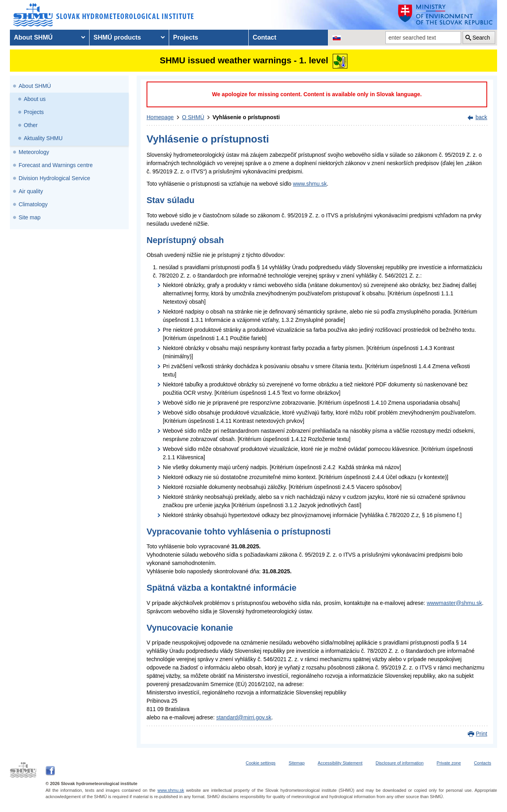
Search (481, 38)
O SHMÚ (193, 117)
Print (481, 734)
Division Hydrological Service (54, 178)
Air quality (31, 191)
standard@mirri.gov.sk (244, 717)
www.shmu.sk (310, 184)
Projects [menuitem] (186, 37)
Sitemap (297, 763)
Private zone (449, 763)
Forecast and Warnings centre (56, 165)
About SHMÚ (35, 86)
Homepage (160, 117)
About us (35, 99)
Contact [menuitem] (265, 37)
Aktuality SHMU (43, 138)
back (481, 117)
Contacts (483, 763)
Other (31, 125)
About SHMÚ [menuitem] (33, 37)
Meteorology (34, 152)
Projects (34, 112)
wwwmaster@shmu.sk (454, 603)
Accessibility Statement (340, 763)
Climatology (33, 204)
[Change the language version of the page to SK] (337, 38)
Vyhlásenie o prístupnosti (246, 117)
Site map (30, 217)
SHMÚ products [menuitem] (117, 37)
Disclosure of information (399, 763)
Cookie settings (260, 763)
